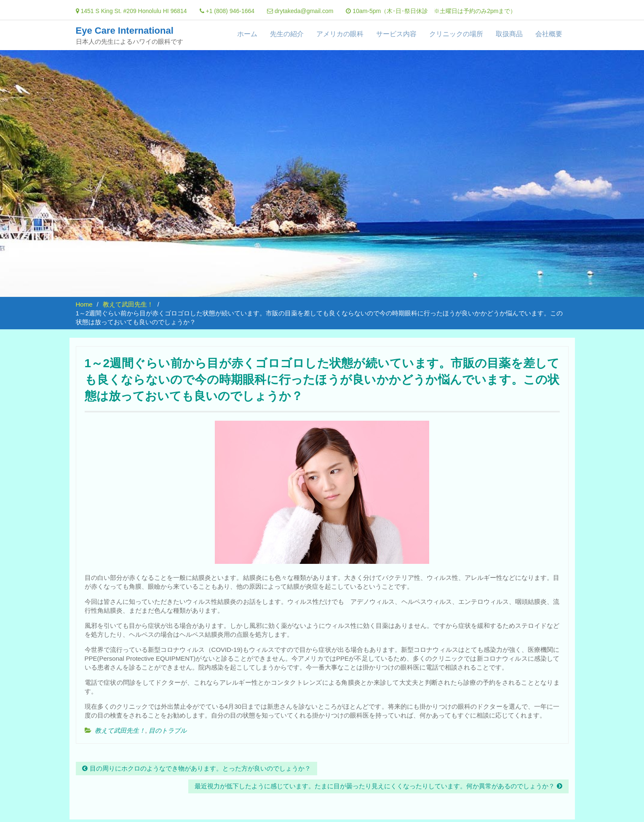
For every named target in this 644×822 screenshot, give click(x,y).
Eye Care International (125, 31)
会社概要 (549, 34)
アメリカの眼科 (340, 34)
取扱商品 (509, 34)
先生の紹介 (287, 34)
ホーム (247, 34)
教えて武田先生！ (120, 730)
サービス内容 (396, 34)
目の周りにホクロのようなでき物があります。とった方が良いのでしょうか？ (200, 768)
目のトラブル (168, 730)
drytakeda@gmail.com (304, 11)
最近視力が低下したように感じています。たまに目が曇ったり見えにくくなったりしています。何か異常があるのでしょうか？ (375, 786)
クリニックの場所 (456, 34)
